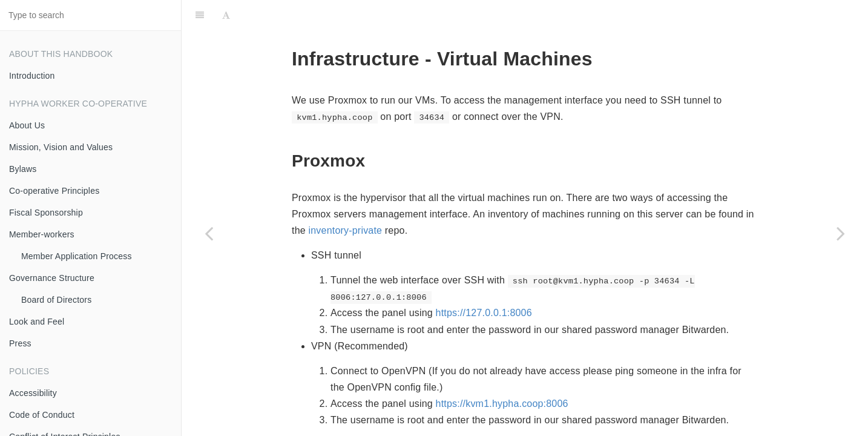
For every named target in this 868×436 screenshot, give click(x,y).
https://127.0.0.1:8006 (484, 313)
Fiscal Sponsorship (46, 213)
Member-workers (42, 234)
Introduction (32, 76)
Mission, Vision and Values (61, 147)
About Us (27, 125)
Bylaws (23, 169)
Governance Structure (52, 278)
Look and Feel (37, 322)
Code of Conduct (42, 415)
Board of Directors (56, 300)
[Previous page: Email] (209, 233)
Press (20, 343)
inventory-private (346, 230)
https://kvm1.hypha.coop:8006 (502, 404)
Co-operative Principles (54, 191)
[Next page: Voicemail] (841, 233)
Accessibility (33, 393)
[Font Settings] (226, 15)
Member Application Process (77, 256)
